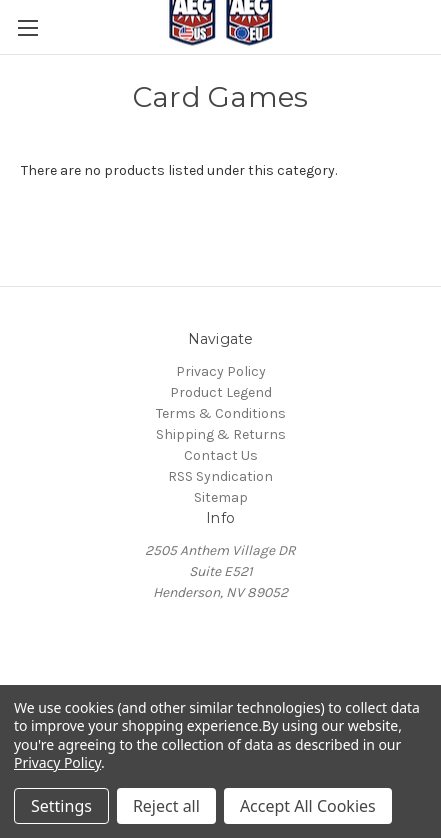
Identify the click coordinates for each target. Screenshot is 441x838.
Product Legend (221, 392)
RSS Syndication (220, 476)
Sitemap (221, 497)
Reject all (166, 806)
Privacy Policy (221, 371)
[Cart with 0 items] (430, 69)
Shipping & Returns (221, 434)
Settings (61, 806)
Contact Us (221, 455)
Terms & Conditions (221, 413)
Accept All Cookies (308, 806)
